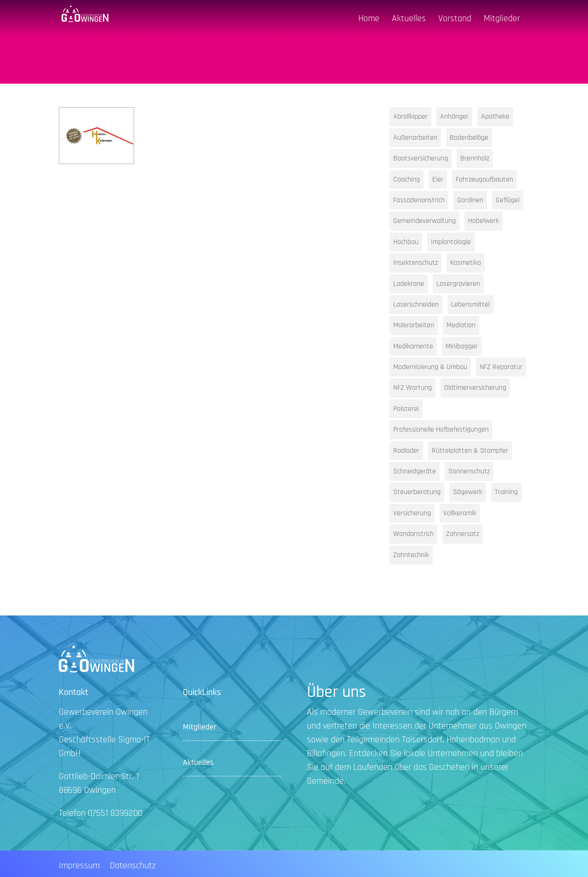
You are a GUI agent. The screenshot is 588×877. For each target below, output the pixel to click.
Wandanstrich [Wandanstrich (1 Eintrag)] (413, 534)
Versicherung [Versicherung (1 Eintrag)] (412, 513)
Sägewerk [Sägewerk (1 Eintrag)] (468, 492)
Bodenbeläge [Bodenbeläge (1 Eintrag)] (469, 138)
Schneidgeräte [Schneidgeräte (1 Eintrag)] (415, 471)
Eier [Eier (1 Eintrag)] (438, 179)
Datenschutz (133, 867)
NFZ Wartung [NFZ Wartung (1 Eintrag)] (413, 388)
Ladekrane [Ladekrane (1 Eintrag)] (409, 284)
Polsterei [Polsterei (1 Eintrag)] (406, 409)
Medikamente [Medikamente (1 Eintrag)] (413, 346)
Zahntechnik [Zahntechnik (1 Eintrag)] (411, 555)
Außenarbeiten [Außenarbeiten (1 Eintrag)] (415, 138)
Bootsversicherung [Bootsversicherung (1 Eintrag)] (421, 158)
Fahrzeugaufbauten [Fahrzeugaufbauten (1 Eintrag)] (484, 179)
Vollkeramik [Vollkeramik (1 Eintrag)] (460, 513)
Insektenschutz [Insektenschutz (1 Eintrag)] (416, 263)
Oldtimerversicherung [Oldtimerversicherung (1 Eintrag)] (475, 388)
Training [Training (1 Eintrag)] (506, 492)
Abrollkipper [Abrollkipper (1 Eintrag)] (410, 117)
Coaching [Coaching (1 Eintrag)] (407, 179)
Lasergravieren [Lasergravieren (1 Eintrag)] (458, 284)
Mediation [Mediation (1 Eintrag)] (461, 325)
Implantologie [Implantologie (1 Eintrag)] (451, 242)
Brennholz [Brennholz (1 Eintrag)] (475, 158)
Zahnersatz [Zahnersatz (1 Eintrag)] (463, 534)
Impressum (79, 867)
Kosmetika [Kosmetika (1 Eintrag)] (466, 263)
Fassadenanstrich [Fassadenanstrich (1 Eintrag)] (419, 200)
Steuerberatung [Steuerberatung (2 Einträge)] (417, 492)
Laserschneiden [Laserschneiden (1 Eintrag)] (416, 305)
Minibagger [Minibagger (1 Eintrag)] (462, 346)
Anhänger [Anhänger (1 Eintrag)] (454, 117)
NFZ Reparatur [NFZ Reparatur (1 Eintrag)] (501, 367)
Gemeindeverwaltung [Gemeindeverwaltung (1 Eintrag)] (424, 221)
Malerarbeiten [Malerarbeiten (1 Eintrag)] (414, 325)
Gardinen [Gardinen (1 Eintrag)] (470, 200)
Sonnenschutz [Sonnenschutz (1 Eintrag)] (469, 471)
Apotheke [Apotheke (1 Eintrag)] (495, 117)
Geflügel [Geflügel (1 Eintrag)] (508, 200)
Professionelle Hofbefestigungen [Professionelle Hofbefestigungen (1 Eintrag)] (441, 430)
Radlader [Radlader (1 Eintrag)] (406, 451)
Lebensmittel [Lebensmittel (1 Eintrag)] (470, 305)
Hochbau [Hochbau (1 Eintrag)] (406, 242)
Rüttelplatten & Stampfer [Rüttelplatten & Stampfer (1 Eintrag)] (470, 451)
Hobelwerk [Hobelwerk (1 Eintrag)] (483, 221)
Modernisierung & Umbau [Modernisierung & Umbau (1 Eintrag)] (430, 367)
